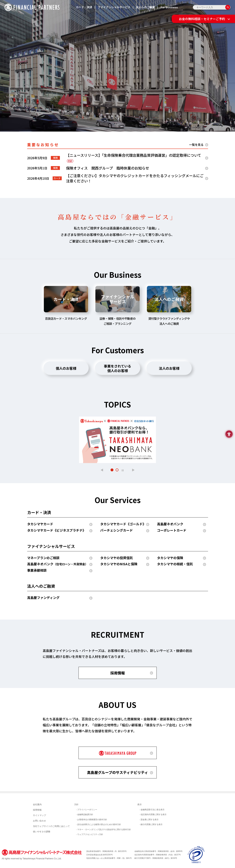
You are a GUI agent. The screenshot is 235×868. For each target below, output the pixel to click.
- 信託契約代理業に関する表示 (153, 814)
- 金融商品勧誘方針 (85, 814)
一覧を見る (196, 145)
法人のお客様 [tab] (169, 368)
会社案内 (37, 804)
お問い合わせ (39, 821)
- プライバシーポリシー (87, 810)
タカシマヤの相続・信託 (175, 564)
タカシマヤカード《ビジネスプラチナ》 (56, 530)
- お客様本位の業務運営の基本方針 (92, 820)
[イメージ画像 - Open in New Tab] (196, 855)
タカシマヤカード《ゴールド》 (123, 524)
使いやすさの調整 (42, 832)
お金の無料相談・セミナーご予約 (202, 19)
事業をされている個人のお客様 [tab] (117, 368)
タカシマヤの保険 (170, 558)
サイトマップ (39, 815)
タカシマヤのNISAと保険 (119, 564)
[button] (102, 470)
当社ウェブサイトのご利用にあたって (51, 826)
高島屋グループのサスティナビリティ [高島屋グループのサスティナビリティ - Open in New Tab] (117, 772)
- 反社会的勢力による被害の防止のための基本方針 (99, 824)
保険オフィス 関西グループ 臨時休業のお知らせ (108, 168)
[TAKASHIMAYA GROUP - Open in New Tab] (118, 753)
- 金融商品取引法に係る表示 (152, 810)
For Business (169, 7)
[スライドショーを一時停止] (123, 470)
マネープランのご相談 (43, 558)
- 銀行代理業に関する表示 (151, 824)
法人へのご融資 (145, 7)
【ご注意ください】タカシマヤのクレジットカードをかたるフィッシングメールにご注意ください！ (135, 178)
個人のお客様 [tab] (66, 368)
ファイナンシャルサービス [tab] (118, 299)
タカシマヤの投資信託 (117, 558)
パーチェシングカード (117, 530)
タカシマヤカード (40, 524)
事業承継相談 (37, 570)
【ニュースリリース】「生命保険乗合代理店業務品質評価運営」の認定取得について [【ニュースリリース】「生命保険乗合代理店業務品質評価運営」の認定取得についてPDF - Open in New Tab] (134, 158)
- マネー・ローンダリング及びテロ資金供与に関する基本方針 (104, 829)
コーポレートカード (172, 530)
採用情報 (118, 673)
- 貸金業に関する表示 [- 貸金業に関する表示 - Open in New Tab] (149, 820)
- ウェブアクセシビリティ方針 (90, 834)
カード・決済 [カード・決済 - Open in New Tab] (84, 7)
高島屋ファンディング (43, 598)
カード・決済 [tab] (66, 299)
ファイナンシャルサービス (114, 7)
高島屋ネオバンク (170, 524)
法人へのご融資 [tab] (169, 299)
